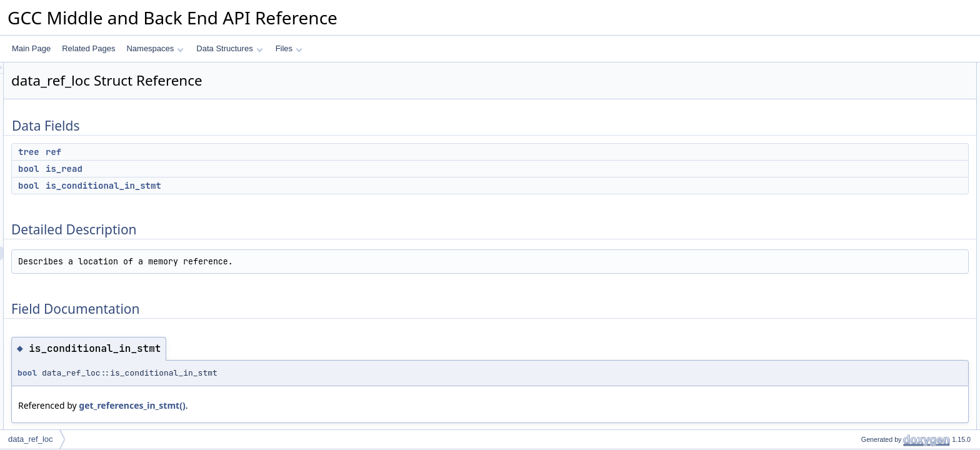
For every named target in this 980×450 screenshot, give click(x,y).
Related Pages (88, 48)
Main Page (31, 48)
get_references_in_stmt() (288, 405)
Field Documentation (875, 138)
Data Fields (860, 69)
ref (210, 152)
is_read (220, 169)
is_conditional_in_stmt (260, 186)
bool (185, 169)
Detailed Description (874, 124)
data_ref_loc (31, 439)
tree (185, 152)
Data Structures (229, 48)
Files (289, 48)
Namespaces (155, 48)
